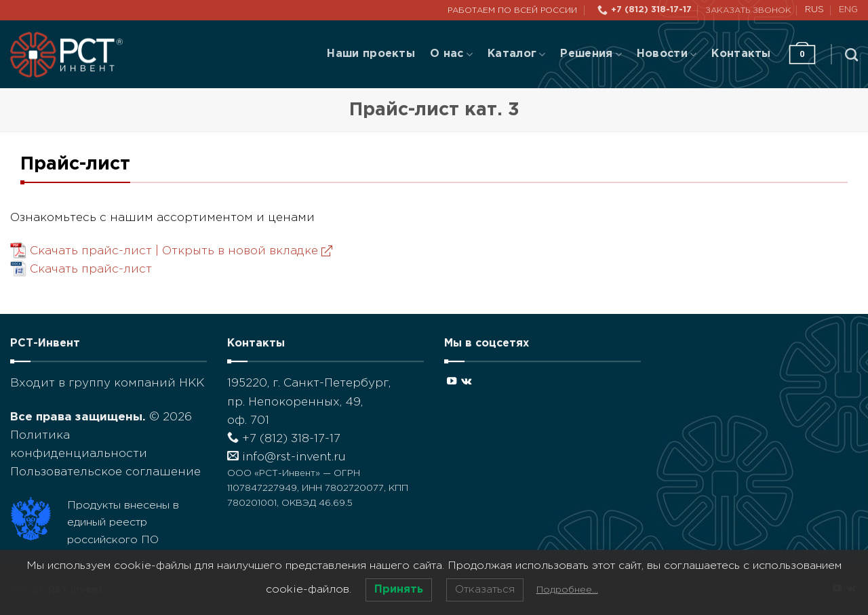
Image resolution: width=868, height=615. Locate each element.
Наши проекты (371, 54)
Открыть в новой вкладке (247, 251)
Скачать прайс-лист (91, 270)
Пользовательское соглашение (105, 472)
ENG (848, 10)
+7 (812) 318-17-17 (284, 439)
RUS (814, 10)
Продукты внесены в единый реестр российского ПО (123, 523)
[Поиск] (851, 55)
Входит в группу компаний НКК (107, 383)
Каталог (516, 55)
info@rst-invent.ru (287, 457)
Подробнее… (567, 590)
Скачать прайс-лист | (181, 251)
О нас (451, 55)
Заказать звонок (748, 11)
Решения (591, 55)
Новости (667, 55)
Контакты (741, 54)
